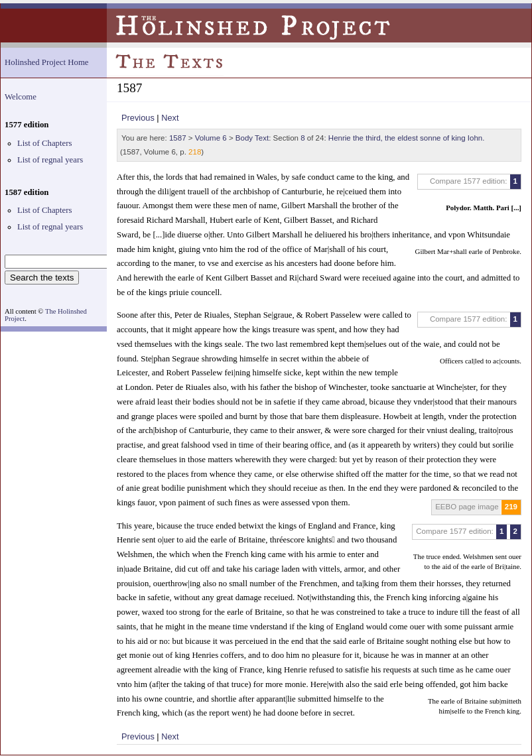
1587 (178, 138)
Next (170, 118)
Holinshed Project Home (47, 62)
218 (195, 152)
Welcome (21, 97)
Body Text (252, 138)
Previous (138, 118)
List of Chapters (44, 143)
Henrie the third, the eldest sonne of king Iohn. (407, 138)
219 (511, 507)
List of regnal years (50, 160)
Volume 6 (211, 138)
